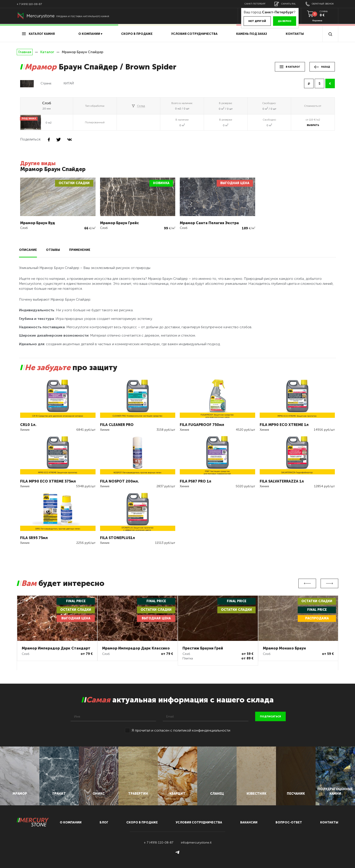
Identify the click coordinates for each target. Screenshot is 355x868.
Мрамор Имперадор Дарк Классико (136, 648)
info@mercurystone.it (196, 843)
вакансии (249, 822)
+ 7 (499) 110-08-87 (29, 4)
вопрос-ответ (289, 822)
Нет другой (257, 21)
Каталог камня (38, 34)
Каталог (47, 52)
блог (104, 822)
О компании (71, 822)
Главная (25, 52)
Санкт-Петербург (255, 4)
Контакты (295, 34)
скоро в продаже (137, 34)
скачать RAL (285, 4)
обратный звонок (320, 4)
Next (329, 583)
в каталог (290, 67)
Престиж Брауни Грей (203, 648)
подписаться (270, 717)
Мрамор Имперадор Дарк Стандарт (56, 648)
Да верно (285, 21)
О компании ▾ (90, 34)
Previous (307, 583)
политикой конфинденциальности (202, 730)
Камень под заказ (252, 34)
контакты (329, 822)
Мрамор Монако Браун (284, 648)
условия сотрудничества (194, 34)
